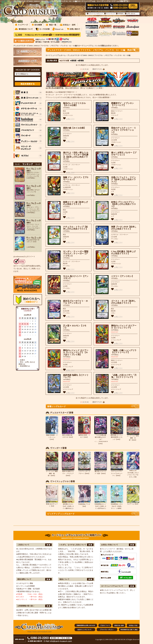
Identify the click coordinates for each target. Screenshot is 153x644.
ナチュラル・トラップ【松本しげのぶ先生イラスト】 (75, 228)
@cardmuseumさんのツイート (24, 256)
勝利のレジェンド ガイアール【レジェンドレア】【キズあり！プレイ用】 (76, 352)
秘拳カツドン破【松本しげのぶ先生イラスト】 (75, 203)
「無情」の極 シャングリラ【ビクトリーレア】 (124, 351)
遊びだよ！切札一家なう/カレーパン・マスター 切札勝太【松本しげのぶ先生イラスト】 (76, 156)
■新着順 (81, 61)
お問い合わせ (131, 14)
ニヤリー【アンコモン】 (122, 276)
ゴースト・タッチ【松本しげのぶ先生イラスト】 (124, 302)
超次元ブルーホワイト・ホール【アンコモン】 (75, 302)
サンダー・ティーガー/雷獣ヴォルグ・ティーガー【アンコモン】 (76, 254)
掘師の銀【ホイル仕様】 (74, 128)
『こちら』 (77, 567)
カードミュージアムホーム (56, 55)
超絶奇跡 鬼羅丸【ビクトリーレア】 (76, 376)
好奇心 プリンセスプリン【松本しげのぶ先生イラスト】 (124, 204)
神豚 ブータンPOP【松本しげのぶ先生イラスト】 (124, 228)
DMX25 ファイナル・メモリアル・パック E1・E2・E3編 (109, 55)
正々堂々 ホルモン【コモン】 (75, 327)
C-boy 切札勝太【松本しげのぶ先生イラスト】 (123, 253)
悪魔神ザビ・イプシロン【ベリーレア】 (122, 104)
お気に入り (69, 118)
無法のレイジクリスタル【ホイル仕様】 (74, 104)
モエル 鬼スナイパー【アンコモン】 (76, 277)
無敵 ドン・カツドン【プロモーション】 (76, 178)
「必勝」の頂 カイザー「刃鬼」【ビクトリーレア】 (124, 376)
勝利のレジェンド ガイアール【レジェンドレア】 (124, 327)
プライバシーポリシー (96, 14)
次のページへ (99, 69)
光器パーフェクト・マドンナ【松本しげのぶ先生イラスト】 (124, 179)
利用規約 (121, 14)
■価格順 (73, 61)
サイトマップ (110, 14)
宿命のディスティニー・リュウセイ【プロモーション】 (124, 130)
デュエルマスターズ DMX (77, 55)
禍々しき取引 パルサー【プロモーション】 (124, 154)
